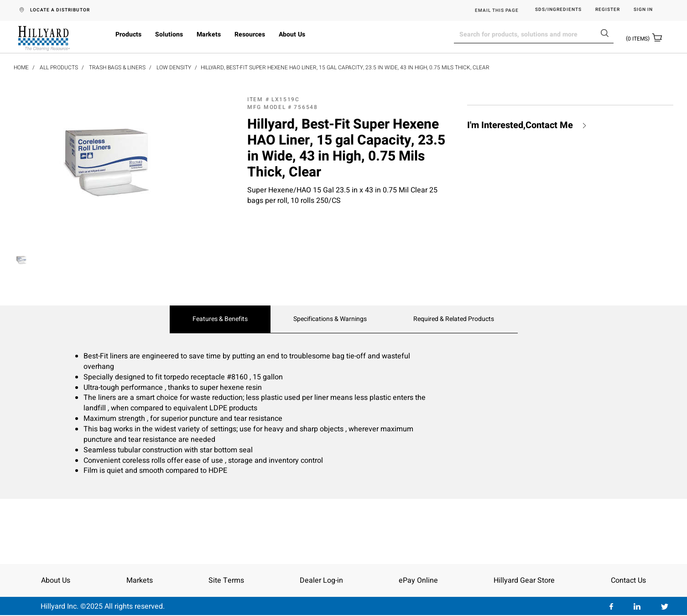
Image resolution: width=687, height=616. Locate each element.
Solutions (169, 34)
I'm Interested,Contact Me (520, 125)
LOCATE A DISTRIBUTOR (60, 10)
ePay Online (418, 580)
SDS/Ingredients (558, 10)
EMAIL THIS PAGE (497, 10)
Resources (250, 34)
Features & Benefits (220, 319)
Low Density (174, 67)
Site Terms (226, 580)
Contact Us (628, 580)
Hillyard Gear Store (524, 580)
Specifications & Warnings (330, 319)
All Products (59, 67)
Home (21, 67)
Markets (209, 34)
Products (128, 34)
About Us (292, 34)
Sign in (643, 10)
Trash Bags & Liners (117, 67)
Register (608, 10)
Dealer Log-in (321, 580)
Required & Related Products (454, 319)
